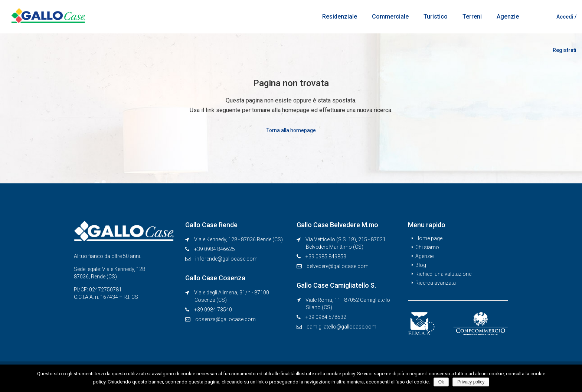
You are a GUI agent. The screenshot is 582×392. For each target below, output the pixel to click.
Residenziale (340, 17)
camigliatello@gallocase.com (341, 327)
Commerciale (390, 17)
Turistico (436, 17)
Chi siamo (427, 247)
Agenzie (508, 17)
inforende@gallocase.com (226, 259)
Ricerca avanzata (436, 283)
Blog (421, 265)
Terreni (472, 17)
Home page (429, 238)
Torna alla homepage (291, 130)
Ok (441, 382)
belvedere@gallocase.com (338, 266)
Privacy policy (471, 382)
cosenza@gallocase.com (225, 319)
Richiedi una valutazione (443, 274)
